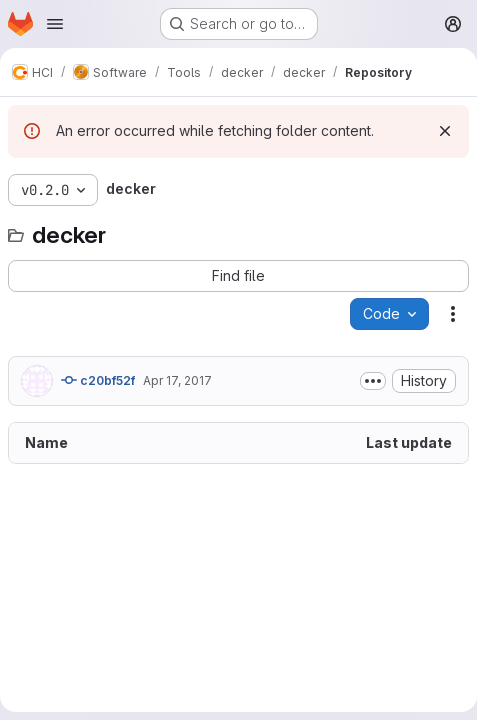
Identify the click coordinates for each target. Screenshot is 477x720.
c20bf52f (98, 380)
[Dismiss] (445, 131)
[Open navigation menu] (55, 24)
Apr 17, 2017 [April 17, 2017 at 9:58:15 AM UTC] (177, 380)
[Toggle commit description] (373, 381)
